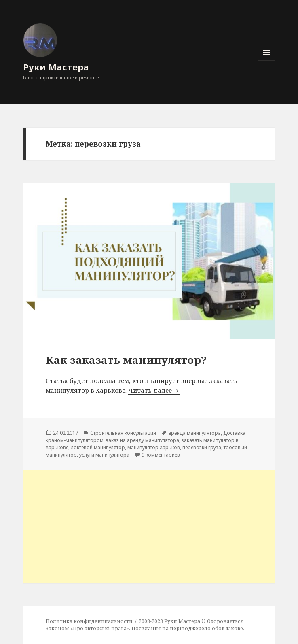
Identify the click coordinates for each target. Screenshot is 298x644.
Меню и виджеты (267, 61)
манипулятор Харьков (154, 447)
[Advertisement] (149, 527)
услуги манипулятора (104, 455)
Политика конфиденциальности (89, 621)
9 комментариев (161, 455)
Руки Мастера (56, 67)
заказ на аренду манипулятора (143, 440)
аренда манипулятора (194, 433)
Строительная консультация (123, 433)
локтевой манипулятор (98, 447)
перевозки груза (202, 447)
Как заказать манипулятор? (126, 360)
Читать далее (154, 390)
